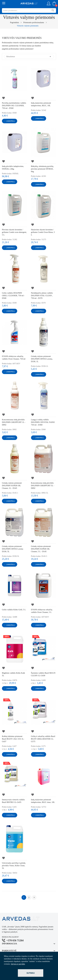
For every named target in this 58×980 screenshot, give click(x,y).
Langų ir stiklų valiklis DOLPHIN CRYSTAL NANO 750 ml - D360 (43, 422)
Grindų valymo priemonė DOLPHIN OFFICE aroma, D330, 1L (42, 359)
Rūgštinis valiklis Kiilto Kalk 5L (13, 674)
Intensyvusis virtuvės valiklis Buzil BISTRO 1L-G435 (13, 801)
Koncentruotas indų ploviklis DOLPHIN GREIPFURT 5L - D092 (43, 486)
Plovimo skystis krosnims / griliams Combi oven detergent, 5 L (14, 232)
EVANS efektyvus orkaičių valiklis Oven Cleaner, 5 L (42, 611)
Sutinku (30, 973)
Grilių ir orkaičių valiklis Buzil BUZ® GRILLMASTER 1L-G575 (43, 739)
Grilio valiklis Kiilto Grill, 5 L (14, 610)
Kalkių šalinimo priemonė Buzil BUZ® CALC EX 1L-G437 (13, 739)
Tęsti (34, 897)
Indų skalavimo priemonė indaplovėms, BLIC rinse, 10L (43, 801)
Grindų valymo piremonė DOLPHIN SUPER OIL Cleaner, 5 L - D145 (41, 549)
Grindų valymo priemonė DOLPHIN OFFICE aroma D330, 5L (13, 549)
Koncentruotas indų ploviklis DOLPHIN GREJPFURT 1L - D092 (14, 422)
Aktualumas (29, 57)
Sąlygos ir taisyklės (18, 964)
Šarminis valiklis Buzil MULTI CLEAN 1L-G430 (43, 674)
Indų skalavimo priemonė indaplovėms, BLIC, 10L (41, 104)
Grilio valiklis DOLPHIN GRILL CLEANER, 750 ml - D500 (13, 296)
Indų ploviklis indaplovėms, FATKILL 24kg (13, 168)
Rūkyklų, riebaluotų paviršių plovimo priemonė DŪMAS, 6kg (42, 169)
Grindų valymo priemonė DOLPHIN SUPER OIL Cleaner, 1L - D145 (12, 486)
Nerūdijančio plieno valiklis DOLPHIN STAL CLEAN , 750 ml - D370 (42, 296)
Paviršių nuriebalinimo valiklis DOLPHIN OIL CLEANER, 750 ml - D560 (14, 106)
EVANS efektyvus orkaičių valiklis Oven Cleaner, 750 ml (14, 358)
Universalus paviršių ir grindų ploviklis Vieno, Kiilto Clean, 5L (14, 866)
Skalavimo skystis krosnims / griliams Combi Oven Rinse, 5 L (43, 232)
